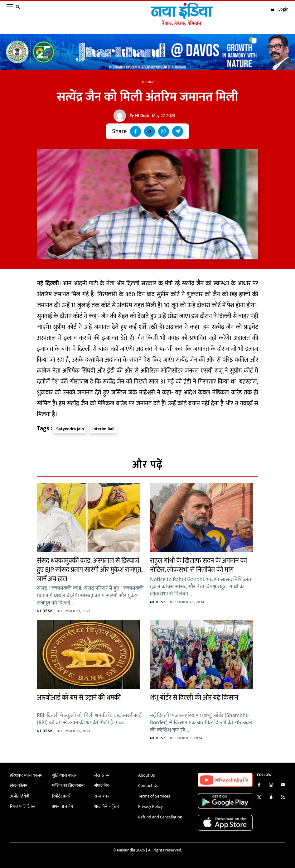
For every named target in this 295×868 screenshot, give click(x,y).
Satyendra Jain (70, 429)
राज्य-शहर (102, 796)
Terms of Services (154, 796)
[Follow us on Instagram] (271, 786)
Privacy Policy (150, 806)
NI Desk (139, 116)
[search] (19, 11)
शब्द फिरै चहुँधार (107, 806)
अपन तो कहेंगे (63, 806)
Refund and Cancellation (160, 817)
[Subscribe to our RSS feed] (283, 798)
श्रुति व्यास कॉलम (65, 775)
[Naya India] (182, 24)
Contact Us (148, 786)
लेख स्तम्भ (102, 775)
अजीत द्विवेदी (20, 796)
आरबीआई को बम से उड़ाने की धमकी (79, 698)
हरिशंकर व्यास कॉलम (26, 775)
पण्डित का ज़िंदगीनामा (68, 786)
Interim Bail (103, 429)
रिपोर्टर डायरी (62, 796)
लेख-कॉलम (19, 786)
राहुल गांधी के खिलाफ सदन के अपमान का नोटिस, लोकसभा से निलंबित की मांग (198, 565)
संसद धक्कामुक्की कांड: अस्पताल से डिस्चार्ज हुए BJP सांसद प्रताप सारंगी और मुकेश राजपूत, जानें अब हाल (89, 570)
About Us (147, 775)
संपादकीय (102, 786)
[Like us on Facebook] (259, 786)
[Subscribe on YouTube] (283, 786)
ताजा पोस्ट (148, 82)
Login (280, 9)
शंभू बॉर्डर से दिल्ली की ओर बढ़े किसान (194, 698)
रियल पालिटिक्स (22, 806)
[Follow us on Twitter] (259, 798)
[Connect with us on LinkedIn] (271, 798)
